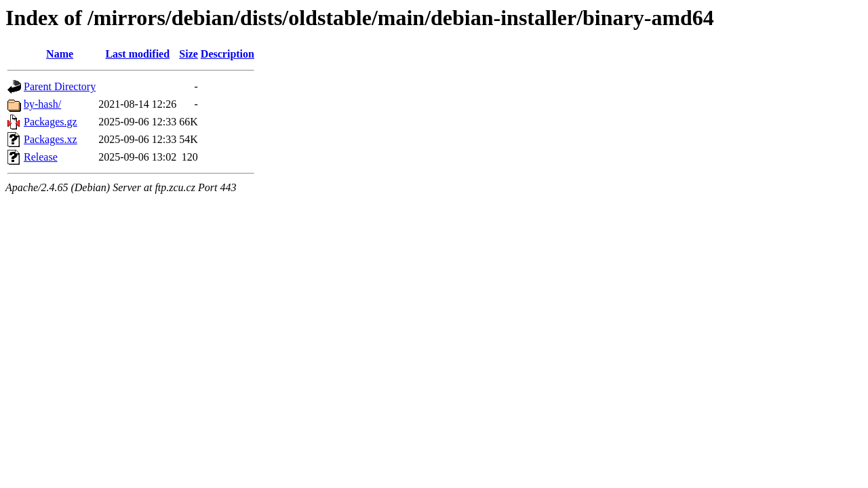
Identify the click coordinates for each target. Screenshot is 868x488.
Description (228, 54)
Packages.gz (51, 122)
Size (189, 54)
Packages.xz (51, 139)
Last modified (137, 54)
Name (60, 54)
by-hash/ (42, 104)
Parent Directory (60, 86)
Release (41, 157)
